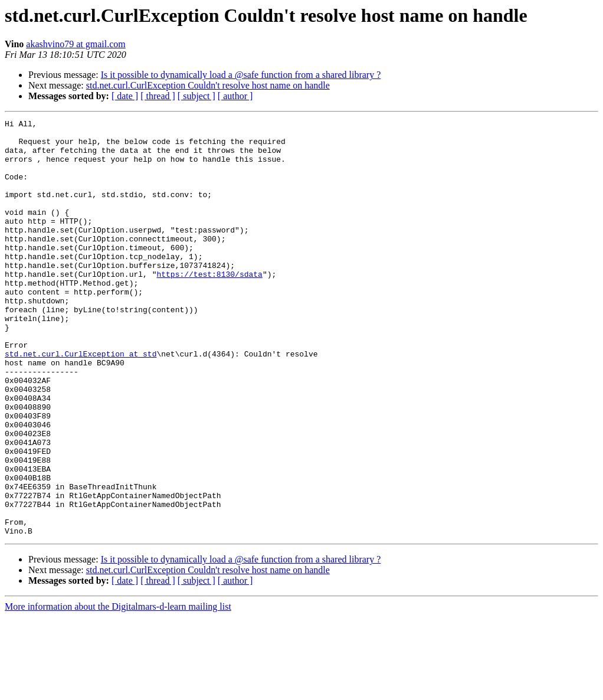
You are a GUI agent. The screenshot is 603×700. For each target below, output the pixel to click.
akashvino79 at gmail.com (76, 44)
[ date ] (125, 96)
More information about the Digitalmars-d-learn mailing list (118, 690)
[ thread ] (158, 96)
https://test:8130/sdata (209, 306)
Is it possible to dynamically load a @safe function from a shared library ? (241, 75)
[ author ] (235, 96)
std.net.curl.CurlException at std (81, 401)
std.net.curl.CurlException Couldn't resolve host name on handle (208, 85)
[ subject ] (196, 96)
